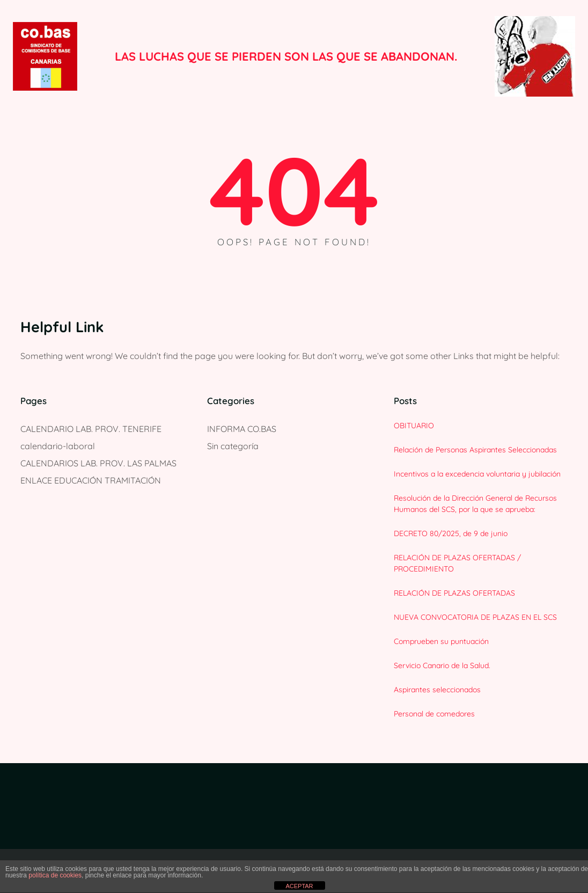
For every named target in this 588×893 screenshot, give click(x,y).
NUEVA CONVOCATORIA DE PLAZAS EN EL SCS (475, 617)
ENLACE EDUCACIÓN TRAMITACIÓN (91, 480)
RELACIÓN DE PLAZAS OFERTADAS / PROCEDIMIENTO (457, 563)
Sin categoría (233, 446)
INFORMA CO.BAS (242, 429)
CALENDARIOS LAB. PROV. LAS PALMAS (98, 463)
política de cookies (55, 875)
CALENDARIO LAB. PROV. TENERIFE (91, 429)
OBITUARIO (414, 426)
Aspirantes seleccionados (437, 690)
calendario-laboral (58, 446)
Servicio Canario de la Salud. (442, 665)
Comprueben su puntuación (441, 641)
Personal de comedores (434, 714)
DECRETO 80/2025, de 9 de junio (451, 533)
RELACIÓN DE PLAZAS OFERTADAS (454, 593)
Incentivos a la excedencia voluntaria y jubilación (477, 474)
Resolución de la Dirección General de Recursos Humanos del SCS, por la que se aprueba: (475, 504)
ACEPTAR (299, 886)
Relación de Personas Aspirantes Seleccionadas (475, 450)
